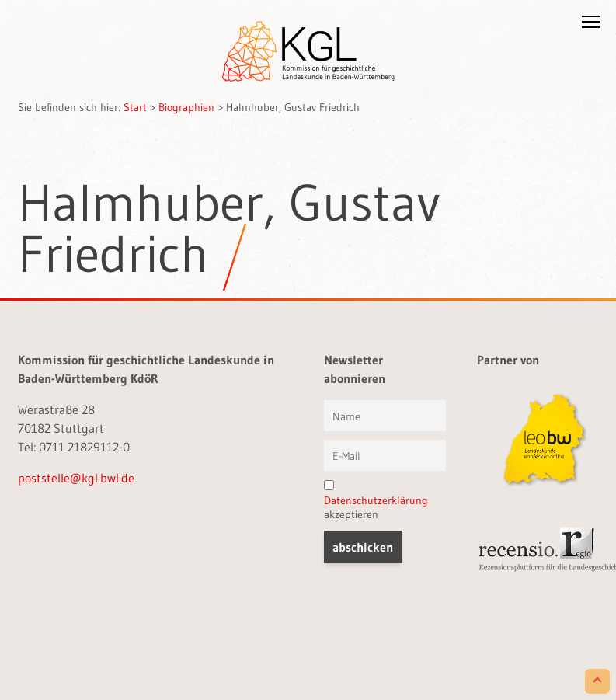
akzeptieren (376, 501)
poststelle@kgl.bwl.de (76, 478)
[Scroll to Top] (597, 681)
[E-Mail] (385, 455)
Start (135, 107)
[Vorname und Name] (385, 416)
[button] (591, 25)
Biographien (186, 107)
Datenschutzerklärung (376, 500)
